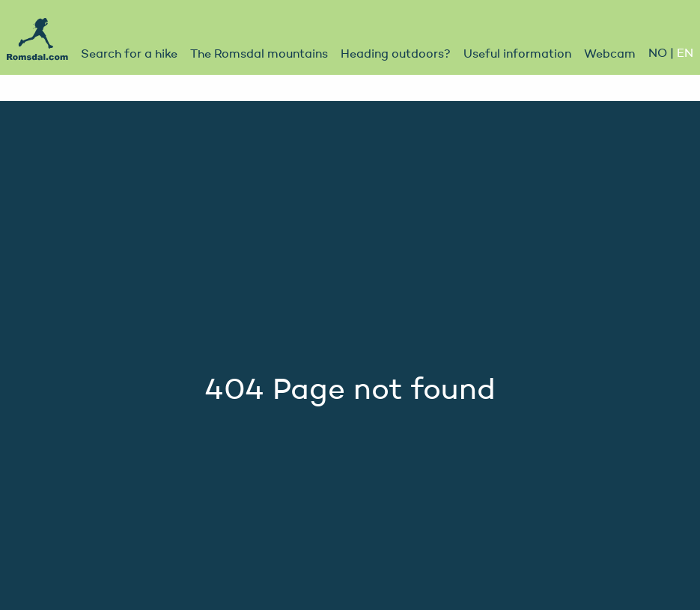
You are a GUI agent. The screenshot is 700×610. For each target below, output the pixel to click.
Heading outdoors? (396, 55)
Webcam (610, 55)
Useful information (517, 55)
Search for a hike (129, 55)
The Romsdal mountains (259, 55)
